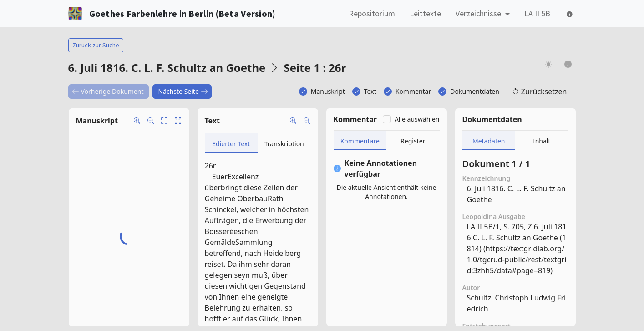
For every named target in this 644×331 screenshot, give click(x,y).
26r (210, 166)
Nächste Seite (183, 91)
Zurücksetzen (540, 92)
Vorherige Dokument (108, 91)
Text (370, 91)
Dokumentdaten (475, 91)
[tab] (231, 143)
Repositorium (372, 13)
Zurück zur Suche (96, 45)
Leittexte (425, 13)
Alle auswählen (417, 119)
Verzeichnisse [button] (479, 13)
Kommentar (413, 91)
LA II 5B (537, 13)
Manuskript (328, 91)
